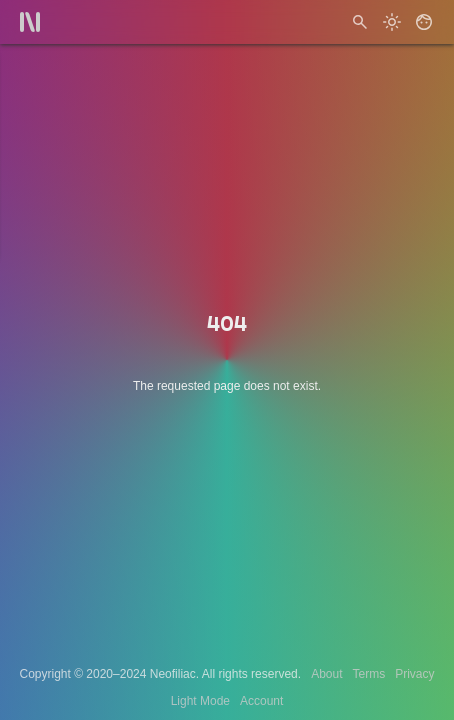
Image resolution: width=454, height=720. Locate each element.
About (326, 674)
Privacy (414, 674)
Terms (369, 674)
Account (261, 701)
